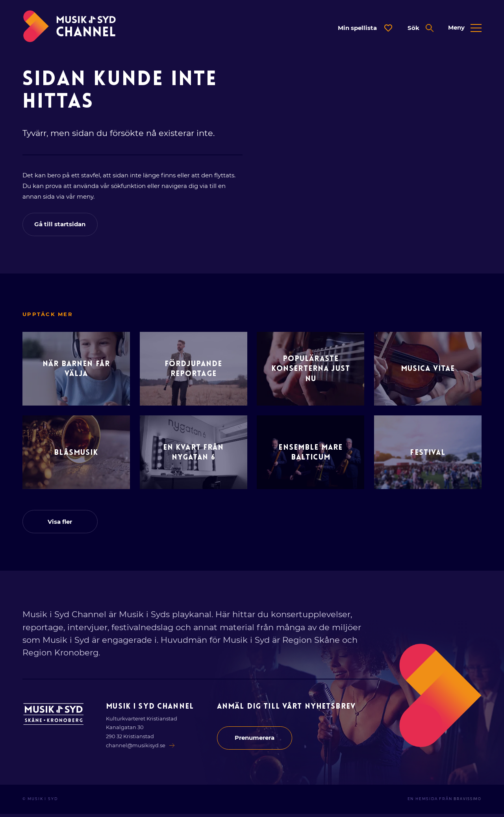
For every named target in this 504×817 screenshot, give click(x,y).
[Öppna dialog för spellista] (365, 28)
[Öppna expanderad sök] (420, 28)
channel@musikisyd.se (141, 748)
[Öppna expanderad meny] (465, 28)
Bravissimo (466, 802)
